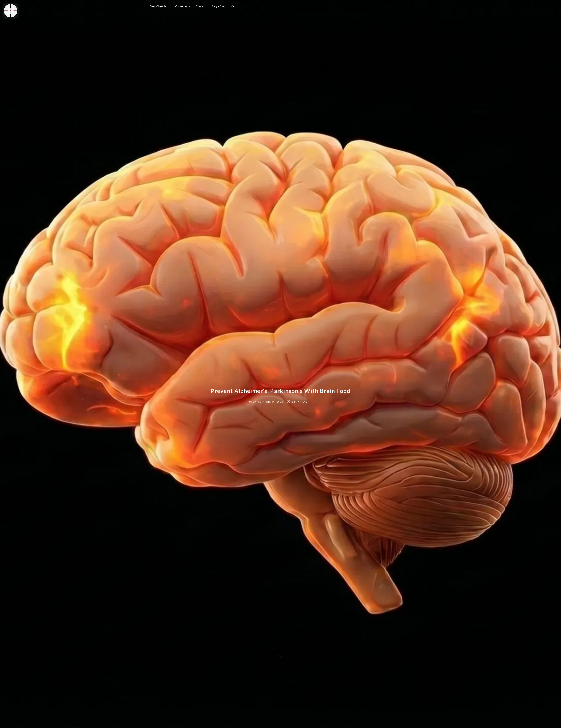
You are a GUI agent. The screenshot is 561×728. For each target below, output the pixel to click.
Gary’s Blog (220, 7)
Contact (202, 7)
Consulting (183, 7)
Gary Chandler (159, 7)
